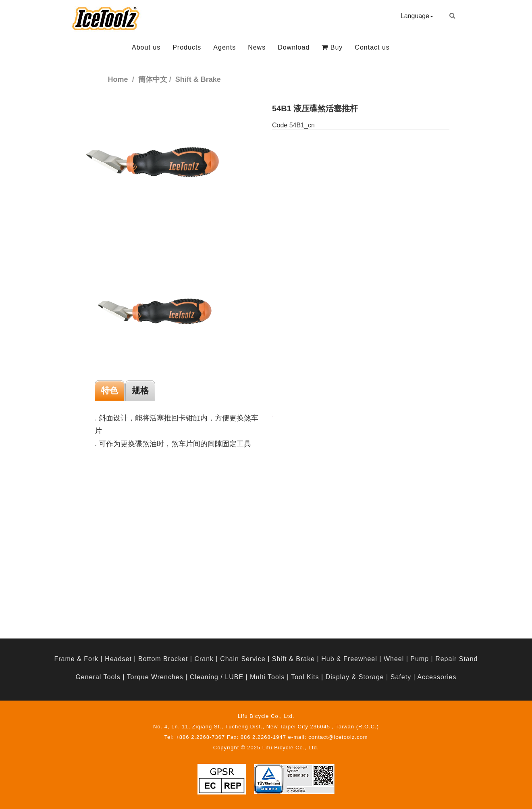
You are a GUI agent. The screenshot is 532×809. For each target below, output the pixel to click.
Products (187, 47)
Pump (420, 659)
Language (417, 16)
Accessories (437, 677)
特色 (110, 390)
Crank (204, 659)
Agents (224, 47)
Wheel (394, 659)
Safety (401, 677)
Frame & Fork (76, 659)
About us (146, 47)
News (257, 47)
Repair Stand (456, 659)
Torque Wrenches (155, 677)
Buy (332, 47)
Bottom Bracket (163, 659)
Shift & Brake (293, 659)
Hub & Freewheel (349, 659)
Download (294, 47)
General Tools (98, 677)
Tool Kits (305, 677)
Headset (118, 659)
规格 (140, 390)
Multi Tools (267, 677)
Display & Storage (355, 677)
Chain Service (243, 659)
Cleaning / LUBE (217, 677)
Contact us (372, 47)
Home (118, 79)
